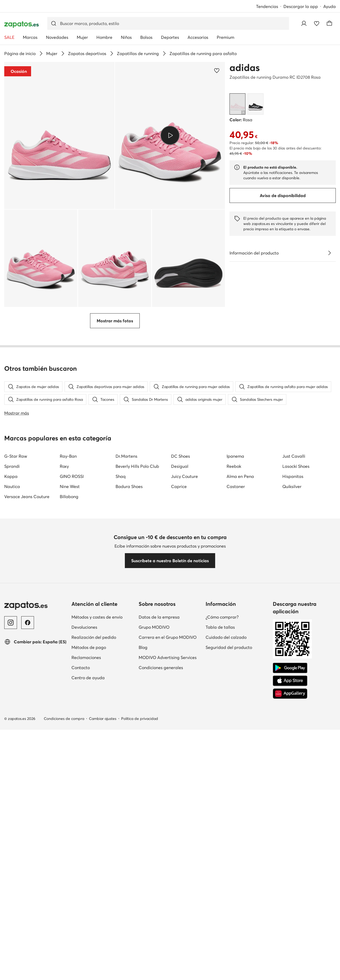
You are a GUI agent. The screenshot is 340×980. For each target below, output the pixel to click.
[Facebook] (28, 623)
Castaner (236, 486)
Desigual (180, 466)
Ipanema (235, 456)
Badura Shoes (129, 486)
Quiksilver (292, 486)
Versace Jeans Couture (27, 497)
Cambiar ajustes (103, 719)
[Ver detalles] (329, 253)
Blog (143, 647)
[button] (59, 135)
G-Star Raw (16, 456)
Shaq (121, 476)
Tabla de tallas (220, 627)
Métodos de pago (89, 647)
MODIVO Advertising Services (168, 657)
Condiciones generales (161, 668)
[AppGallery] (290, 694)
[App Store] (290, 681)
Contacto (81, 668)
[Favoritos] (317, 23)
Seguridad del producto (229, 647)
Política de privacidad (140, 719)
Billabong (69, 497)
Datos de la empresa (159, 617)
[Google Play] (290, 668)
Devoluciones (84, 627)
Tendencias (267, 6)
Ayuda (330, 6)
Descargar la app (301, 6)
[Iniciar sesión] (304, 23)
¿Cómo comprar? (222, 617)
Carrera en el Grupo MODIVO (168, 637)
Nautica (12, 486)
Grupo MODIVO (154, 627)
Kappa (11, 476)
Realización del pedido (94, 637)
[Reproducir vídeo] (170, 135)
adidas (245, 68)
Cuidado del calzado (226, 637)
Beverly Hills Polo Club (137, 466)
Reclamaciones (86, 657)
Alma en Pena (240, 476)
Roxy (64, 466)
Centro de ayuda (88, 678)
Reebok (234, 466)
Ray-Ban (68, 456)
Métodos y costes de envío (97, 617)
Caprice (179, 486)
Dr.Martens (126, 456)
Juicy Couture (184, 476)
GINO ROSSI (72, 476)
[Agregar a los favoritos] (217, 70)
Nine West (70, 486)
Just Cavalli (294, 456)
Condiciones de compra (64, 719)
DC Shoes (180, 456)
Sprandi (12, 466)
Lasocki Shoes (296, 466)
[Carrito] (329, 23)
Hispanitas (293, 476)
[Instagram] (11, 623)
